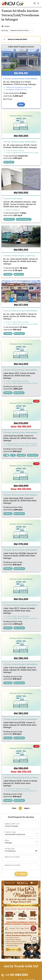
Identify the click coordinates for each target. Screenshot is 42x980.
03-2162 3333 (19, 975)
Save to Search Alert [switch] (17, 39)
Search (21, 874)
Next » (27, 808)
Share (5, 26)
